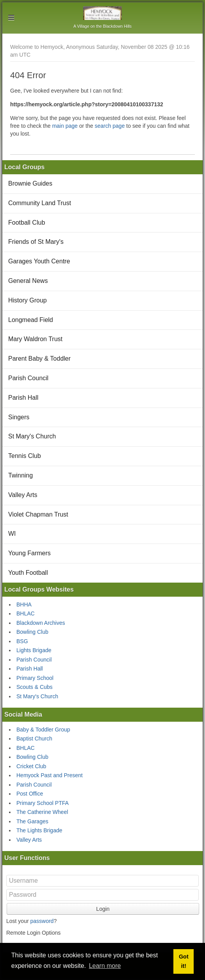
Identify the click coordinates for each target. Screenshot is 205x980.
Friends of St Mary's (36, 242)
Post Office (30, 794)
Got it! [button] (184, 961)
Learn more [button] (105, 966)
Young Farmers (29, 553)
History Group (28, 300)
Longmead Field (31, 320)
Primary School (35, 678)
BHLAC (26, 613)
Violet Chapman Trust (38, 514)
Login (103, 909)
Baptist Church (34, 739)
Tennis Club (25, 456)
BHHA (24, 604)
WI (12, 534)
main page (65, 126)
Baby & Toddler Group (43, 730)
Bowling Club (32, 632)
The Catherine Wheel (42, 812)
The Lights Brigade (39, 830)
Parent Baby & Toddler (39, 359)
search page (110, 126)
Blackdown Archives (41, 623)
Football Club (27, 223)
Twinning (20, 475)
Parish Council (28, 378)
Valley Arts (23, 495)
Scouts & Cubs (35, 687)
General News (28, 281)
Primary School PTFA (43, 803)
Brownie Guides (30, 183)
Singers (19, 417)
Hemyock (102, 13)
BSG (22, 641)
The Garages (32, 821)
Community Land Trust (40, 203)
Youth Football (28, 573)
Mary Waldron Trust (35, 339)
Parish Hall (23, 398)
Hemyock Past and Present (50, 775)
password (42, 921)
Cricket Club (31, 766)
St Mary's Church (32, 436)
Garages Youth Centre (39, 261)
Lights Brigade (34, 650)
